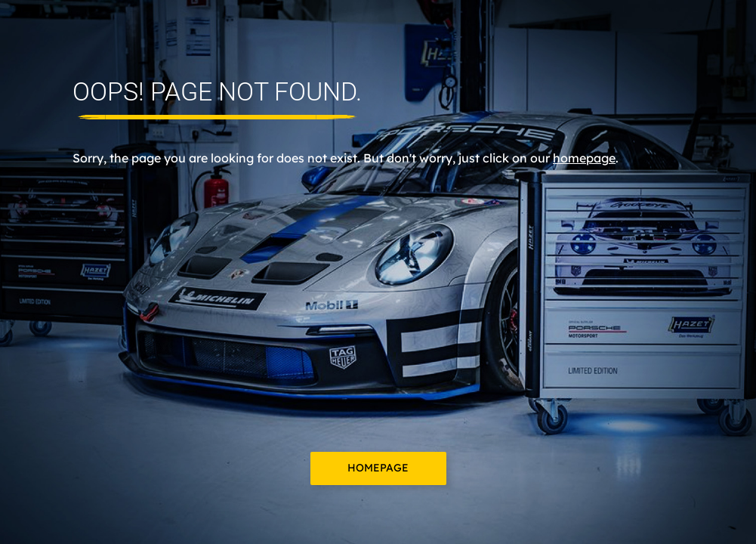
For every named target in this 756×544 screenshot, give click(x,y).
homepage (584, 158)
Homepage (378, 468)
